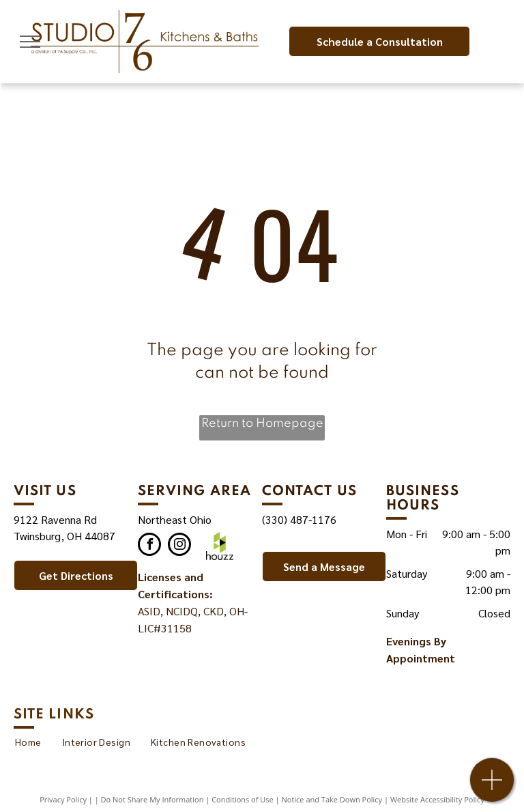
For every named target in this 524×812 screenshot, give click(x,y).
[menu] (30, 42)
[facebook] (149, 546)
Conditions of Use (243, 799)
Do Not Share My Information (152, 799)
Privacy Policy (63, 799)
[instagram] (179, 546)
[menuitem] (28, 742)
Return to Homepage (262, 423)
